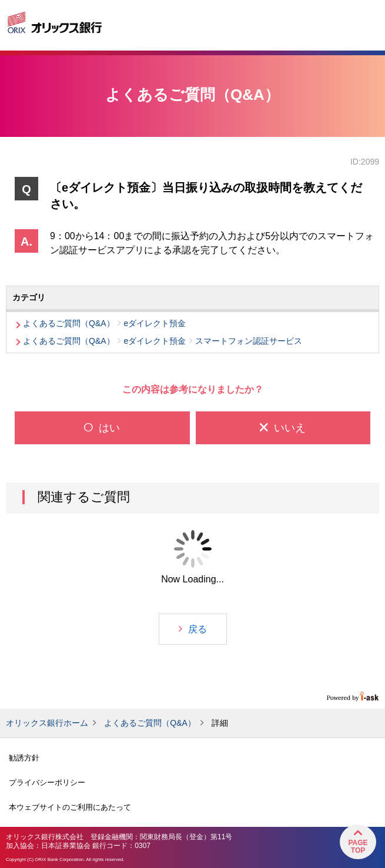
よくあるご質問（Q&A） (150, 723)
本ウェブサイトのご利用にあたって (70, 807)
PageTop (358, 847)
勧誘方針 (24, 758)
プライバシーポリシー (47, 782)
